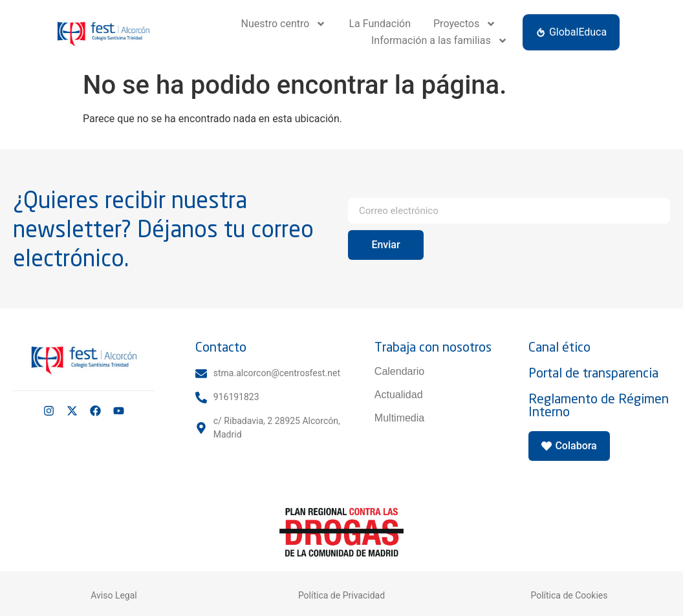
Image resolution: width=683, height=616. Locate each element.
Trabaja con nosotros (433, 347)
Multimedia (399, 418)
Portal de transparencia (593, 373)
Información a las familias (439, 41)
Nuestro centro (284, 24)
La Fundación (380, 24)
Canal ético (559, 347)
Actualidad (399, 395)
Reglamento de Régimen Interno (599, 405)
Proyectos (465, 24)
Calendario (399, 371)
